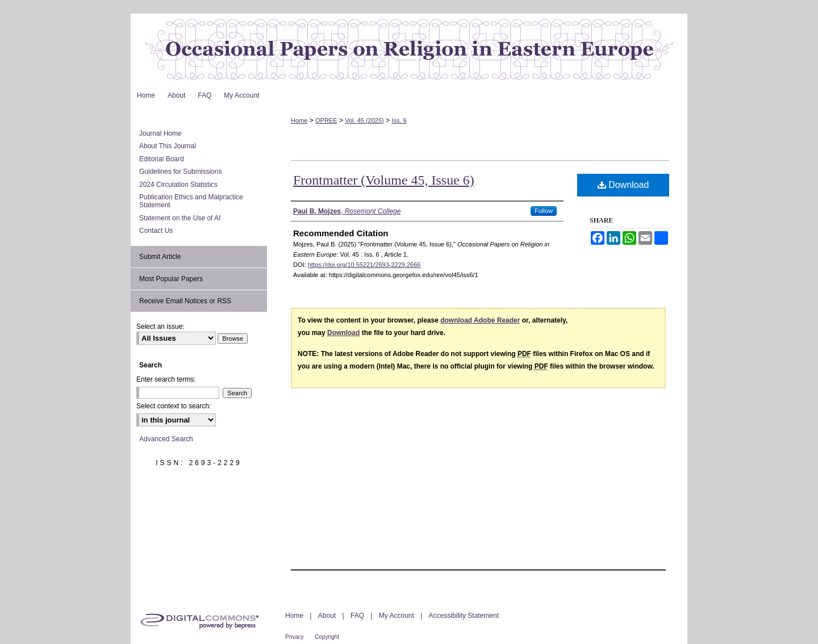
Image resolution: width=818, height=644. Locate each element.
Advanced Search (166, 439)
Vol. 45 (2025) (364, 120)
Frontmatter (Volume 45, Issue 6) (384, 180)
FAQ (357, 616)
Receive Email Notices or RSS (185, 301)
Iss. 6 (399, 120)
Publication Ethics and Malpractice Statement (191, 201)
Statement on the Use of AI (180, 218)
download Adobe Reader (480, 320)
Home (299, 120)
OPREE (326, 120)
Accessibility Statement (464, 616)
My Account (397, 616)
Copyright (327, 637)
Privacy (295, 637)
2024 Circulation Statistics (178, 185)
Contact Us (156, 231)
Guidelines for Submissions (180, 172)
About (327, 616)
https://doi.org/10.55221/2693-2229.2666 (364, 265)
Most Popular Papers (171, 279)
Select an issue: (160, 327)
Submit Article (160, 257)
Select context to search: (174, 406)
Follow (544, 211)
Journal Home (160, 133)
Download (623, 185)
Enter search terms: (166, 379)
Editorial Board (162, 159)
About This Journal (168, 146)
